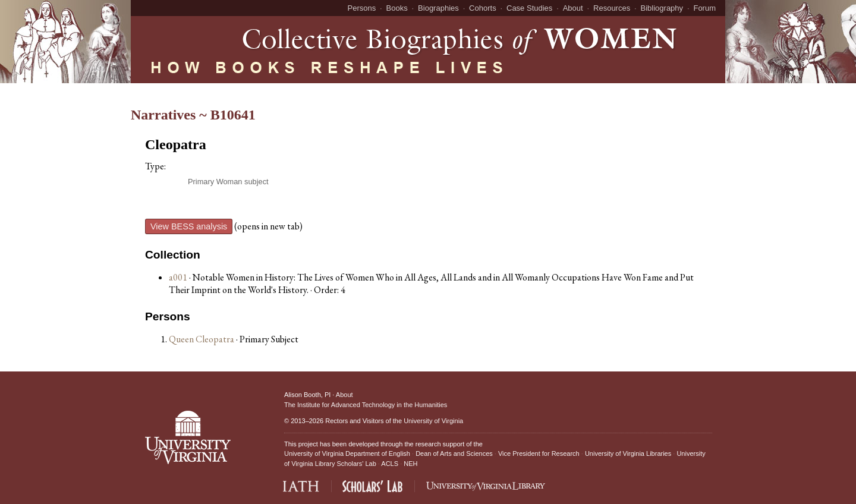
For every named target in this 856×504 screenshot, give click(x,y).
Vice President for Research (539, 453)
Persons (362, 8)
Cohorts (483, 8)
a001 (178, 277)
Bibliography (662, 8)
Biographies (438, 8)
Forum (704, 8)
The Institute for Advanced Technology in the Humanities (366, 405)
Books (397, 8)
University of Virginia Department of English (347, 453)
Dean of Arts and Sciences (454, 453)
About (573, 8)
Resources (612, 8)
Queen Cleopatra (202, 339)
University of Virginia (433, 421)
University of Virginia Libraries (628, 453)
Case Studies (529, 8)
